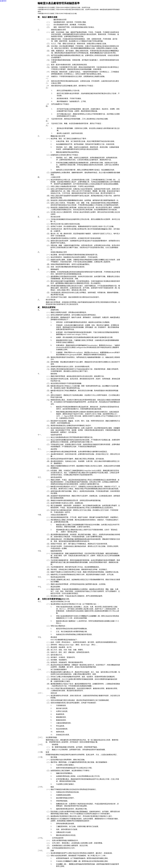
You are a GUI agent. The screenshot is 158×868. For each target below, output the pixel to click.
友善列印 (3, 1)
